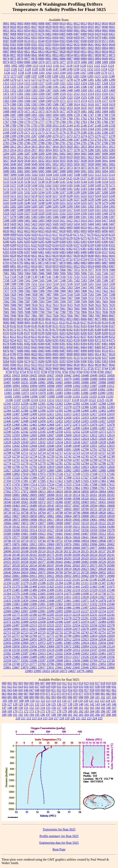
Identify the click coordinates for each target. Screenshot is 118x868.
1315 (27, 83)
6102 (27, 235)
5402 (34, 220)
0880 (41, 59)
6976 (34, 270)
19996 (93, 544)
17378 (16, 481)
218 (62, 718)
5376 (112, 213)
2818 (55, 147)
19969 (50, 544)
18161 (93, 495)
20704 (68, 572)
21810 (59, 597)
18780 (59, 513)
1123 (104, 66)
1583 (34, 104)
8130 (98, 323)
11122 (92, 400)
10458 (7, 379)
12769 (93, 460)
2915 (20, 150)
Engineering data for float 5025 (59, 843)
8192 (112, 330)
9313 (34, 365)
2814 (27, 147)
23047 (111, 643)
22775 (50, 636)
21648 (25, 594)
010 (59, 683)
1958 (48, 125)
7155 (98, 277)
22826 (102, 636)
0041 (112, 27)
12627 (111, 439)
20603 (42, 569)
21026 (25, 579)
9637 (105, 365)
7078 (98, 270)
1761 (77, 118)
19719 (25, 541)
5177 (41, 189)
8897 (63, 354)
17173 (102, 474)
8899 (77, 354)
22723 (25, 632)
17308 (68, 477)
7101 (91, 273)
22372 (7, 622)
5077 (98, 168)
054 (70, 690)
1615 (84, 104)
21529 (93, 590)
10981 (42, 382)
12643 (25, 446)
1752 (13, 118)
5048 (27, 164)
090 (37, 697)
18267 (33, 499)
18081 (16, 495)
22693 (93, 629)
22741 (76, 632)
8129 (91, 323)
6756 (98, 259)
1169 (97, 73)
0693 (98, 48)
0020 (13, 27)
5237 (77, 199)
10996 (51, 386)
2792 (70, 143)
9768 (101, 372)
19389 (7, 534)
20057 (59, 548)
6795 (20, 263)
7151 (69, 277)
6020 (6, 231)
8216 (41, 337)
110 (32, 701)
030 (54, 687)
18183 (111, 495)
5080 (6, 171)
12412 (59, 414)
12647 (59, 446)
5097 (6, 175)
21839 (25, 601)
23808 (68, 664)
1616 (91, 104)
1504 (41, 94)
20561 (68, 565)
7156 (105, 277)
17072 (42, 474)
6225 (34, 238)
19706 (7, 541)
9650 (20, 368)
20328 (76, 558)
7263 (70, 287)
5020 (77, 157)
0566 (70, 41)
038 (97, 687)
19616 (68, 537)
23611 (68, 660)
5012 (20, 157)
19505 (93, 534)
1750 (112, 115)
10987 (93, 382)
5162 (48, 185)
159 (70, 708)
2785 (20, 143)
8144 (27, 326)
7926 (55, 316)
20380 (50, 562)
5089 (70, 171)
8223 (63, 337)
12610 (76, 435)
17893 (85, 488)
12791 (25, 467)
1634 (77, 108)
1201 (62, 76)
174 (37, 711)
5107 (70, 175)
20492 (85, 562)
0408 (84, 34)
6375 (77, 249)
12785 (93, 463)
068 (32, 694)
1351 (6, 90)
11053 (59, 389)
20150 (25, 555)
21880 (7, 604)
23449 (76, 653)
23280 (59, 650)
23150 (16, 650)
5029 (20, 161)
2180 (84, 132)
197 (48, 715)
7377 (6, 291)
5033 (48, 161)
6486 (84, 252)
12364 (68, 403)
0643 (105, 44)
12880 (50, 470)
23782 (42, 664)
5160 (34, 185)
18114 (76, 495)
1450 (84, 90)
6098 (6, 235)
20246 (7, 558)
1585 (48, 104)
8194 (13, 333)
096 (70, 697)
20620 (76, 569)
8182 (70, 330)
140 (81, 704)
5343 (91, 213)
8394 (84, 344)
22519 (42, 625)
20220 (85, 555)
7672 (105, 308)
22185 (25, 615)
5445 (98, 224)
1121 (90, 66)
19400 (16, 534)
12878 (33, 470)
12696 (76, 449)
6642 (105, 256)
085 (10, 697)
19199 (68, 527)
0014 (91, 23)
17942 (7, 491)
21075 (42, 579)
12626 (102, 439)
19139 (7, 527)
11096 (34, 396)
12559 (93, 432)
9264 (6, 361)
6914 (20, 266)
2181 (91, 132)
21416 (42, 587)
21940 (111, 604)
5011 (13, 157)
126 (4, 704)
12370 (7, 407)
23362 (7, 653)
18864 (68, 516)
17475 (7, 484)
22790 (68, 636)
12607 (50, 435)
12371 (16, 407)
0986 (27, 62)
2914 (13, 150)
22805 (85, 636)
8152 (63, 326)
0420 (105, 34)
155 (48, 708)
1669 (13, 111)
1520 (20, 97)
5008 (105, 154)
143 (97, 704)
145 (108, 704)
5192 (27, 192)
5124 (62, 178)
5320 (91, 210)
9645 (6, 368)
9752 (16, 372)
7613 (55, 305)
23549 (102, 657)
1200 (55, 76)
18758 (25, 513)
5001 (55, 154)
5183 (84, 189)
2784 (13, 143)
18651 (33, 509)
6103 (34, 235)
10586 (33, 382)
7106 (105, 273)
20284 (59, 558)
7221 (91, 284)
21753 (7, 597)
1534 (77, 97)
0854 (70, 55)
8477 (13, 351)
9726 (91, 368)
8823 (41, 354)
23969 (111, 667)
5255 (84, 203)
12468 (50, 425)
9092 (34, 358)
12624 (85, 439)
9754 (23, 372)
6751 (63, 259)
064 (10, 694)
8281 (41, 340)
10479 (68, 379)
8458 (70, 347)
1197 (34, 76)
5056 (77, 164)
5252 (70, 203)
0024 (20, 27)
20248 (16, 558)
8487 (63, 351)
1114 (42, 66)
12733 (25, 456)
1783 (84, 122)
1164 (62, 73)
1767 (6, 122)
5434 (77, 224)
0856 (84, 55)
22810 (93, 636)
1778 (48, 122)
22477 (93, 622)
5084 (34, 171)
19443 (68, 534)
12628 (7, 442)
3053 (41, 150)
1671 (27, 111)
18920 (102, 516)
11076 (42, 393)
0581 (112, 41)
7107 (112, 273)
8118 (48, 323)
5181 (70, 189)
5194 (41, 192)
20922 (50, 576)
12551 (68, 432)
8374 (105, 340)
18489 (33, 506)
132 (37, 704)
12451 (50, 421)
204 (86, 715)
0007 (48, 23)
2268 (41, 136)
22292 (93, 618)
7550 (6, 298)
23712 (102, 660)
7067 (70, 270)
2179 (77, 132)
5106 (63, 175)
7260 (48, 287)
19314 (33, 530)
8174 (27, 330)
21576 (16, 594)
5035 (63, 161)
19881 (25, 544)
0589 (27, 44)
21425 (50, 587)
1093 (21, 66)
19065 (111, 520)
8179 (55, 330)
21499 (50, 590)
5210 (6, 196)
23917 (42, 667)
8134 (105, 323)
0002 (13, 23)
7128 (20, 277)
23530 (93, 657)
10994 (33, 386)
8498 (84, 351)
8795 (20, 354)
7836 (105, 312)
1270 (13, 80)
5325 (13, 213)
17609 (102, 484)
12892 (16, 474)
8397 (98, 344)
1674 (48, 111)
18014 (50, 491)
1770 (27, 122)
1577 (105, 101)
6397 (27, 252)
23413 (42, 653)
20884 (25, 576)
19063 (102, 520)
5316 (63, 210)
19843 (93, 541)
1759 (63, 118)
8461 (77, 347)
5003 (70, 154)
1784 (91, 122)
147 (4, 708)
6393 (6, 252)
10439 (59, 375)
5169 (98, 185)
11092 (8, 396)
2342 (41, 140)
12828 (16, 470)
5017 (55, 157)
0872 (105, 55)
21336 (93, 583)
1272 (27, 80)
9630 (77, 365)
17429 (76, 481)
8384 (41, 344)
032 (64, 687)
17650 (7, 488)
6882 (77, 263)
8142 (13, 326)
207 (103, 715)
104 (114, 697)
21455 (85, 587)
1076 (55, 62)
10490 (93, 379)
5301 (84, 206)
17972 (25, 491)
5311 (41, 210)
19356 (85, 530)
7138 (27, 277)
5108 (77, 175)
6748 (41, 259)
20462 (68, 562)
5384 (41, 217)
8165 (98, 326)
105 (5, 701)
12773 (111, 460)
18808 (85, 513)
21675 (68, 594)
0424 (20, 37)
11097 (42, 396)
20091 (111, 548)
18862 (59, 516)
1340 (48, 87)
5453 (41, 228)
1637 (91, 108)
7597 (70, 301)
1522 (34, 97)
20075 (85, 548)
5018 (63, 157)
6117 (55, 235)
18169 (102, 495)
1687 (13, 115)
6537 (105, 252)
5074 (77, 168)
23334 (85, 650)
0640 (84, 44)
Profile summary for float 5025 (59, 836)
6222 (13, 238)
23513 (68, 657)
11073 (25, 393)
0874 (6, 59)
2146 (84, 125)
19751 (59, 541)
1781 (70, 122)
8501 (98, 351)
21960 (16, 608)
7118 (13, 277)
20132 (67, 551)
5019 (70, 157)
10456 (111, 375)
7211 (34, 284)
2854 (91, 147)
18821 (111, 513)
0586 (20, 44)
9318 (48, 365)
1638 (98, 108)
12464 (42, 425)
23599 (50, 660)
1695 (63, 115)
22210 (59, 615)
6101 (20, 235)
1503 (34, 94)
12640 (111, 442)
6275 (84, 238)
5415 (91, 220)
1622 (13, 108)
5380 (20, 217)
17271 (50, 477)
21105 (51, 579)
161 (81, 708)
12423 (25, 418)
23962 (102, 667)
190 (10, 715)
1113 (35, 66)
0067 (6, 34)
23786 (50, 664)
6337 (77, 245)
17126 (59, 474)
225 (100, 718)
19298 (16, 530)
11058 (93, 389)
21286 (42, 583)
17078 (50, 474)
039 (103, 687)
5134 (13, 182)
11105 (110, 396)
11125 (101, 400)
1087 (91, 62)
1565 (20, 101)
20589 (7, 569)
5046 (13, 164)
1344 (70, 87)
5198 (70, 192)
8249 (105, 337)
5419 (6, 224)
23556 (111, 657)
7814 (91, 312)
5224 (98, 196)
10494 (102, 379)
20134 (76, 551)
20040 (25, 548)
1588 (70, 104)
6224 (27, 238)
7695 (20, 312)
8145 (34, 326)
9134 (84, 358)
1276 (55, 80)
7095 (77, 273)
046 (26, 690)
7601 (98, 301)
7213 (48, 284)
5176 (34, 189)
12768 (85, 460)
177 (54, 711)
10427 (108, 372)
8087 (13, 323)
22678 (85, 629)
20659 (25, 572)
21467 (102, 587)
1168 (90, 73)
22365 (111, 618)
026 (32, 687)
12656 (25, 449)
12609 (68, 435)
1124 (111, 66)
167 (114, 708)
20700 (59, 572)
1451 (91, 90)
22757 (16, 636)
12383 (111, 407)
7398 (55, 291)
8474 (112, 347)
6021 (13, 231)
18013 (42, 491)
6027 (55, 231)
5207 (98, 192)
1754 (27, 118)
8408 (6, 347)
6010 (84, 228)
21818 (85, 597)
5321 (98, 210)
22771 (42, 636)
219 (67, 718)
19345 (68, 530)
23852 (102, 664)
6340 (98, 245)
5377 (6, 217)
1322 (70, 83)
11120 (84, 400)
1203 (76, 76)
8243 (91, 337)
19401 (25, 534)
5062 (112, 164)
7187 (112, 280)
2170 (20, 132)
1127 (21, 69)
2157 (48, 129)
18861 (50, 516)
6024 (34, 231)
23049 (7, 646)
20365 (33, 562)
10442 (68, 375)
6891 (13, 266)
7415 (98, 291)
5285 (34, 206)
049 (43, 690)
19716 (16, 541)
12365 (76, 403)
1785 (98, 122)
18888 (85, 516)
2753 (91, 140)
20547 (50, 565)
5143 (77, 182)
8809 (27, 354)
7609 (27, 305)
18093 (33, 495)
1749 (105, 115)
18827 (16, 516)
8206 (84, 333)
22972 (42, 643)
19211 (76, 527)
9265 (13, 361)
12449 (33, 421)
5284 (27, 206)
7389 (41, 291)
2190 (20, 136)
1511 (69, 94)
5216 (48, 196)
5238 (84, 199)
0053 (20, 30)
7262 (63, 287)
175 (43, 711)
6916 (34, 266)
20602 (33, 569)
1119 (76, 66)
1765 (105, 118)
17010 (25, 474)
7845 (6, 316)
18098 (51, 495)
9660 (55, 368)
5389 (70, 217)
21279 (25, 583)
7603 (105, 301)
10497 (7, 382)
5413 (77, 220)
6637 (70, 256)
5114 (112, 175)
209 (114, 715)
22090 (50, 611)
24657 (72, 671)
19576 (7, 537)
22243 (7, 618)
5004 (77, 154)
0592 (41, 44)
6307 (112, 242)
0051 (6, 30)
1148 (62, 69)
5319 (84, 210)
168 (4, 711)
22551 (68, 625)
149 (15, 708)
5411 (62, 220)
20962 (85, 576)
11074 (33, 393)
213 (34, 718)
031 (59, 687)
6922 (77, 266)
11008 (102, 386)
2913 (6, 150)
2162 (77, 129)
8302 (63, 340)
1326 (91, 83)
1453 (105, 90)
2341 (34, 140)
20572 (85, 565)
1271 (20, 80)
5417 (105, 220)
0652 (48, 48)
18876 (76, 516)
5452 (34, 228)
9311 (20, 365)
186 (103, 711)
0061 (77, 30)
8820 (34, 354)
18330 (111, 499)
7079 (105, 270)
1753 (20, 118)
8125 (69, 323)
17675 (16, 488)
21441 (76, 587)
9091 (27, 358)
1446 (63, 90)
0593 (48, 44)
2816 (41, 147)
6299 (55, 242)
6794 (13, 263)
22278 (68, 618)
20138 (111, 551)
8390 (55, 344)
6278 (105, 238)
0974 (6, 62)
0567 (77, 41)
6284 (34, 242)
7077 (91, 270)
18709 (85, 509)
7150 (62, 277)
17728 (42, 488)
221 (78, 718)
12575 (111, 432)
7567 (70, 298)
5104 (49, 175)
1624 (27, 108)
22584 (7, 629)
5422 (27, 224)
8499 (91, 351)
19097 (68, 523)
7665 (77, 308)
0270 (34, 34)
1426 (55, 90)
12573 (102, 432)
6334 (55, 245)
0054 (27, 30)
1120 (83, 66)
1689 (27, 115)
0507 (6, 41)
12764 (68, 460)
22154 (102, 611)
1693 (48, 115)
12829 (25, 470)
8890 (48, 354)
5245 (20, 203)
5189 (6, 192)
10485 (76, 379)
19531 (111, 534)
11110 (34, 400)
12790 (16, 467)
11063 (110, 389)
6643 (112, 256)
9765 (86, 372)
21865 (76, 601)
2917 (34, 150)
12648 (68, 446)
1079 (77, 62)
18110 (68, 495)
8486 (55, 351)
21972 (33, 608)
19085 (51, 523)
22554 (76, 625)
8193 (6, 333)
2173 (41, 132)
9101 (70, 358)
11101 (76, 396)
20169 (42, 555)
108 (21, 701)
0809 (13, 52)
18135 (85, 495)
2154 (27, 129)
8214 (27, 337)
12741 (59, 456)
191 (15, 715)
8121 (55, 323)
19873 (111, 541)
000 (4, 683)
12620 (50, 439)
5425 (48, 224)
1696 (70, 115)
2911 (105, 147)
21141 (76, 579)
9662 (63, 368)
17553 (68, 484)
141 (86, 704)
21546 (111, 590)
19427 (50, 534)
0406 (70, 34)
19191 (59, 527)
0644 (112, 44)
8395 (91, 344)
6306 (105, 242)
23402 (33, 653)
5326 (20, 213)
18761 (33, 513)
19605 (50, 537)
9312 (27, 365)
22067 (25, 611)
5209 (112, 192)
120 (86, 701)
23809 (76, 664)
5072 (63, 168)
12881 (59, 470)
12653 (111, 446)
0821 (27, 52)
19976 (68, 544)
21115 (59, 579)
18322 (102, 499)
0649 (27, 48)
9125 (77, 358)
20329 (85, 558)
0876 (20, 59)
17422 (59, 481)
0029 (48, 27)
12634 (59, 442)
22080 (33, 611)
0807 (6, 52)
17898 (93, 488)
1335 (13, 87)
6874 (48, 263)
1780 (63, 122)
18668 (50, 509)
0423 (13, 37)
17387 (33, 481)
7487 (48, 294)
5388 (63, 217)
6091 (70, 231)
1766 (112, 118)
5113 (105, 175)
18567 (76, 506)
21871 (85, 601)
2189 (13, 136)
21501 (59, 590)
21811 (68, 597)
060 (103, 690)
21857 (59, 601)
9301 (91, 361)
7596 (63, 301)
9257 (105, 358)
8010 (13, 319)
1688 (20, 115)
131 (32, 704)
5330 (48, 213)
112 (43, 701)
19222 (93, 527)
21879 (111, 601)
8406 (112, 344)
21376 (7, 587)
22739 (68, 632)
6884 (91, 263)
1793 (34, 125)
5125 (69, 178)
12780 (50, 463)
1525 (55, 97)
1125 (7, 69)
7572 (91, 298)
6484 (70, 252)
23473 (111, 653)
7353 (112, 287)
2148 (98, 125)
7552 (13, 298)
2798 (105, 143)
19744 (42, 541)
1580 (13, 104)
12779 (42, 463)
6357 (34, 249)
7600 (91, 301)
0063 (91, 30)
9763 (72, 372)
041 (114, 687)
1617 (98, 104)
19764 (68, 541)
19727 (33, 541)
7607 (20, 305)
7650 (34, 308)
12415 (76, 414)
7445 (20, 294)
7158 (6, 280)
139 (75, 704)
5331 (55, 213)
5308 (20, 210)
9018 (112, 354)
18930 (111, 516)
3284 (6, 154)
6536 (98, 252)
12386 (25, 411)
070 (43, 694)
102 (103, 697)
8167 (112, 326)
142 (92, 704)
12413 (68, 414)
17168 (93, 474)
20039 (16, 548)
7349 (98, 287)
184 (92, 711)
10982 (50, 382)
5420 (13, 224)
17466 (111, 481)
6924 (91, 266)
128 (15, 704)
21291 (50, 583)
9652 (27, 368)
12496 (93, 428)
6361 (63, 249)
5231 (34, 199)
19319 (42, 530)
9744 (105, 368)
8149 (48, 326)
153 (37, 708)
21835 (7, 601)
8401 (105, 344)
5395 (98, 217)
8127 (84, 323)
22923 (85, 639)
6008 (77, 228)
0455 (48, 37)
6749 (48, 259)
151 (26, 708)
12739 (50, 456)
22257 (33, 618)
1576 (98, 101)
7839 (112, 312)
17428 (68, 481)
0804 (105, 48)
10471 (59, 379)
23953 (93, 667)
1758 (55, 118)
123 (102, 701)
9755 (30, 372)
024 (21, 687)
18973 (16, 520)
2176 (63, 132)
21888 (25, 604)
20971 (102, 576)
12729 (7, 456)
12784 (85, 463)
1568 (41, 101)
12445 (111, 418)
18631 (16, 509)
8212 (13, 337)
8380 (13, 344)
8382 (27, 344)
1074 (41, 62)
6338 (84, 245)
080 (97, 694)
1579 (6, 104)
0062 (84, 30)
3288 (34, 154)
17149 (76, 474)
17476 (16, 484)
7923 (48, 316)
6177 (84, 235)
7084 (27, 273)
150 (21, 708)
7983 (91, 316)
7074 (84, 270)
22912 (68, 639)
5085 (41, 171)
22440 (50, 622)
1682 (91, 111)
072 (54, 694)
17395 (42, 481)
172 (26, 711)
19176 (42, 527)
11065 (8, 393)
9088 (20, 358)
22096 (68, 611)
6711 (13, 259)
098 (81, 697)
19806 (76, 541)
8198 (34, 333)
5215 (41, 196)
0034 (84, 27)
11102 (85, 396)
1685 (112, 111)
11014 (8, 389)
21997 (85, 608)
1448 (70, 90)
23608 (59, 660)
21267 (16, 583)
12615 (7, 439)
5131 (105, 178)
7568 (77, 298)
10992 (25, 386)
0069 (20, 34)
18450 (111, 502)
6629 (20, 256)
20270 (33, 558)
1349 (105, 87)
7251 (6, 287)
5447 (112, 224)
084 (4, 697)
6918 (48, 266)
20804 (93, 572)
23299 (68, 650)
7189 (13, 284)
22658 (68, 629)
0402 (48, 34)
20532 (25, 565)
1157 (14, 73)
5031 (34, 161)
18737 (111, 509)
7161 (27, 280)
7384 (34, 291)
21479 (7, 590)
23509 (59, 657)
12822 (76, 467)
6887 (105, 263)
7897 (41, 316)
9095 (48, 358)
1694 (55, 115)
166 (108, 708)
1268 (6, 80)
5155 (112, 182)
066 (21, 694)
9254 (91, 358)
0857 (91, 55)
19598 (33, 537)
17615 (111, 484)
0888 (77, 59)
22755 (7, 636)
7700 (41, 312)
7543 (91, 294)
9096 (55, 358)
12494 (85, 428)
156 (54, 708)
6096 (105, 231)
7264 (77, 287)
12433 (85, 418)
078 (86, 694)
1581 (20, 104)
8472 (105, 347)
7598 (77, 301)
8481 (27, 351)
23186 (33, 650)
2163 (84, 129)
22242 (111, 615)
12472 (68, 425)
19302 (25, 530)
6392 (112, 249)
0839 (20, 55)
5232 (41, 199)
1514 (91, 94)
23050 (16, 646)
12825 (102, 467)
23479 (7, 657)
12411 (50, 414)
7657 (48, 308)
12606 (42, 435)
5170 (105, 185)
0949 (105, 59)
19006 (33, 520)
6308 (6, 245)
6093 (84, 231)
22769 (33, 636)
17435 (85, 481)
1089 (105, 62)
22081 (42, 611)
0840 (27, 55)
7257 (34, 287)
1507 (48, 94)
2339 (20, 140)
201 (70, 715)
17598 (93, 484)
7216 (70, 284)
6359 (48, 249)
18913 (93, 516)
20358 (25, 562)
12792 (33, 467)
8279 (34, 340)
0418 (91, 34)
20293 (68, 558)
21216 (110, 579)
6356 (27, 249)
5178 (48, 189)
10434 (25, 375)
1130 (42, 69)
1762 (84, 118)
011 (64, 683)
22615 (25, 629)
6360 (55, 249)
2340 (27, 140)
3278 (77, 150)
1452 (98, 90)
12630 (25, 442)
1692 (41, 115)
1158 (21, 73)
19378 (111, 530)
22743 (85, 632)
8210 (112, 333)
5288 (48, 206)
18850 (33, 516)
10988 (102, 382)
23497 (50, 657)
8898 (70, 354)
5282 (13, 206)
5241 (105, 199)
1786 (105, 122)
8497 (77, 351)
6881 (70, 263)
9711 (84, 368)
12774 (7, 463)
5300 (77, 206)
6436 (55, 252)
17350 (7, 481)
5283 (20, 206)
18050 (85, 491)
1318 (48, 83)
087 (21, 697)
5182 (77, 189)
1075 (48, 62)
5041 (105, 161)
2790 (55, 143)
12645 (42, 446)
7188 (6, 284)
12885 (93, 470)
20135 (85, 551)
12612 (93, 435)
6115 (49, 235)
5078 (105, 168)
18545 (50, 506)
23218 (50, 650)
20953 (76, 576)
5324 (6, 213)
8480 (20, 351)
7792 (77, 312)
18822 (7, 516)
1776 (34, 122)
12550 (59, 432)
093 (54, 697)
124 (108, 701)
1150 (76, 69)
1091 (7, 66)
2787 (34, 143)
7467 (41, 294)
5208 (105, 192)
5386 (55, 217)
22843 (16, 639)
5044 (112, 161)
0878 (34, 59)
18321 (93, 499)
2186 (105, 132)
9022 (6, 358)
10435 (33, 375)
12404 (111, 411)
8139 (6, 326)
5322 (105, 210)
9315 (41, 365)
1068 (34, 62)
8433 (20, 347)
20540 (42, 565)
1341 (55, 87)
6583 (6, 256)
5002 (63, 154)
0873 (112, 55)
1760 (70, 118)
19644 (93, 537)
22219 (85, 615)
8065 (77, 319)
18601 (102, 506)
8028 (34, 319)
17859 (68, 488)
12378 (68, 407)
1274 (41, 80)
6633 (48, 256)
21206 (102, 579)
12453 (68, 421)
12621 (59, 439)
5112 (98, 175)
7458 (34, 294)
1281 (91, 80)
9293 (63, 361)
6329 (48, 245)
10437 (50, 375)
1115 (49, 66)
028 (43, 687)
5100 (20, 175)
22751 (102, 632)
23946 (85, 667)
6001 (55, 228)
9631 (84, 365)
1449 (77, 90)
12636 (76, 442)
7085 (34, 273)
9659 (48, 368)
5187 (105, 189)
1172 (6, 76)
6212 (98, 235)
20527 (7, 565)
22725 (42, 632)
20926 (59, 576)
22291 (85, 618)
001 (10, 683)
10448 (85, 375)
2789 (48, 143)
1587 (63, 104)
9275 (34, 361)
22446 (59, 622)
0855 (77, 55)
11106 (9, 400)
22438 (42, 622)
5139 (48, 182)
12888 (111, 470)
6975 (27, 270)
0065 (105, 30)
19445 (76, 534)
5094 (105, 171)
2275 (91, 136)
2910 (98, 147)
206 (97, 715)
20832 (102, 572)
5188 (112, 189)
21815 (76, 597)
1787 (112, 122)
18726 (102, 509)
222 (84, 718)
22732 (59, 632)
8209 (105, 333)
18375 (50, 502)
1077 (63, 62)
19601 (42, 537)
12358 (25, 403)
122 (97, 701)
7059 (55, 270)
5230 (27, 199)
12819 (50, 467)
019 (108, 683)
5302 (91, 206)
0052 (13, 30)
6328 (41, 245)
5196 (55, 192)
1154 (104, 69)
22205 (50, 615)
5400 (20, 220)
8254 (13, 340)
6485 (77, 252)
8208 (98, 333)
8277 (27, 340)
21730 (102, 594)
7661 (63, 308)
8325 (70, 340)
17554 (76, 484)
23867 (16, 667)
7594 (48, 301)
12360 (33, 403)
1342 (63, 87)
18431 (102, 502)
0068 (13, 34)
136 (59, 704)
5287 (41, 206)
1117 (63, 66)
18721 (93, 509)
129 (21, 704)
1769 (20, 122)
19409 (33, 534)
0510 (27, 41)
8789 (13, 354)
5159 (27, 185)
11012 (110, 386)
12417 (93, 414)
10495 (111, 379)
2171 (27, 132)
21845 (42, 601)
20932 (68, 576)
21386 (25, 587)
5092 (91, 171)
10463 (33, 379)
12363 (59, 403)
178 (59, 711)
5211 (13, 196)
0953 (112, 59)
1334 (6, 87)
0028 (41, 27)
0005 (34, 23)
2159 (63, 129)
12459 (7, 425)
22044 (102, 608)
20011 (7, 548)
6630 (27, 256)
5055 (70, 164)
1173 (13, 76)
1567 (34, 101)
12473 (76, 425)
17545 (59, 484)
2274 (84, 136)
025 (26, 687)
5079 (112, 168)
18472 (25, 506)
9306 (13, 365)
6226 (41, 238)
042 (4, 690)
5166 (77, 185)
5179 (55, 189)
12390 (42, 411)
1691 (34, 115)
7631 (105, 305)
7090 (63, 273)
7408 (84, 291)
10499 (16, 382)
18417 (93, 502)
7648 (27, 308)
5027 (6, 161)
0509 (20, 41)
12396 (68, 411)
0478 (91, 37)
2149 (105, 125)
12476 (93, 425)
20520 (102, 562)
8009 (6, 319)
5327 (27, 213)
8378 (6, 344)
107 (16, 701)
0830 (77, 52)
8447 (48, 347)
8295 (55, 340)
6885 (98, 263)
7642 (13, 308)
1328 (105, 83)
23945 (76, 667)
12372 (25, 407)
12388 (33, 411)
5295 (55, 206)
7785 (70, 312)
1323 (77, 83)
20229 (102, 555)
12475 (85, 425)
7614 (63, 305)
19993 (85, 544)
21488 (25, 590)
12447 (16, 421)
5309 (27, 210)
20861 (16, 576)
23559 (7, 660)
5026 (112, 157)
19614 (59, 537)
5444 (91, 224)
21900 (50, 604)
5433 (70, 224)
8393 (77, 344)
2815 (34, 147)
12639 (102, 442)
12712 (33, 453)
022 (10, 687)
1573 (77, 101)
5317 (70, 210)
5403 (41, 220)
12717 (59, 453)
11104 (101, 396)
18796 (76, 513)
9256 (98, 358)
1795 (41, 125)
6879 (63, 263)
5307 (13, 210)
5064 (13, 168)
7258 (41, 287)
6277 (98, 238)
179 (64, 711)
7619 (84, 305)
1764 (98, 118)
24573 (63, 671)
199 (59, 715)
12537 (111, 428)
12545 (42, 432)
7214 (55, 284)
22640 (42, 629)
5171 (112, 185)
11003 (85, 386)
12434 (93, 418)
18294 (50, 499)
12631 (33, 442)
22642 (50, 629)
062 (114, 690)
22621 (33, 629)
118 (75, 701)
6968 (6, 270)
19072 (25, 523)
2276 (98, 136)
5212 (20, 196)
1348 (98, 87)
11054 (68, 389)
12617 (25, 439)
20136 (93, 551)
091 (43, 697)
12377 (59, 407)
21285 (33, 583)
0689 (70, 48)
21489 (33, 590)
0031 (63, 27)
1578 (112, 101)
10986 (85, 382)
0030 (55, 27)
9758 (44, 372)
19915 (33, 544)
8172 (13, 330)
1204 (83, 76)
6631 (34, 256)
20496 (93, 562)
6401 (41, 252)
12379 (76, 407)
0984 (20, 62)
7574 (98, 298)
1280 (84, 80)
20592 (16, 569)
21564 (7, 594)
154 (43, 708)
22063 (16, 611)
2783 (6, 143)
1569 (48, 101)
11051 (50, 389)
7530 (77, 294)
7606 (13, 305)
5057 (84, 164)
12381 (93, 407)
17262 (25, 477)
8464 (84, 347)
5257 (91, 203)
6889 (6, 266)
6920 (63, 266)
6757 (105, 259)
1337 (27, 87)
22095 (59, 611)
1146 (49, 69)
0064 (98, 30)
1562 (112, 97)
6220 (6, 238)
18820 (102, 513)
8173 (20, 330)
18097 (42, 495)
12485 (59, 428)
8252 (112, 337)
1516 (105, 94)
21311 (85, 583)
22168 (7, 615)
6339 (91, 245)
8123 (62, 323)
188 (114, 711)
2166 (105, 129)
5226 (112, 196)
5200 (84, 192)
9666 (70, 368)
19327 (50, 530)
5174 (20, 189)
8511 (112, 351)
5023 (91, 157)
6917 (41, 266)
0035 (91, 27)
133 (43, 704)
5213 (27, 196)
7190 (20, 284)
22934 (93, 639)
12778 (33, 463)
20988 (111, 576)
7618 (77, 305)
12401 (93, 411)
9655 (34, 368)
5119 (27, 178)
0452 (27, 37)
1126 (14, 69)
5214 (34, 196)
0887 (70, 59)
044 (15, 690)
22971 (33, 643)
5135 (20, 182)
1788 (6, 125)
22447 (68, 622)
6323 (34, 245)
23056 (33, 646)
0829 (70, 52)
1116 (56, 66)
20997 (16, 579)
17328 (93, 477)
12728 (111, 453)
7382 (27, 291)
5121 (41, 178)
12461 (25, 425)
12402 (102, 411)
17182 (111, 474)
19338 (59, 530)
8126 (76, 323)
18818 (93, 513)
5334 (77, 213)
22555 (85, 625)
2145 (77, 125)
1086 (84, 62)
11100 (68, 396)
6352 (112, 245)
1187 (20, 76)
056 (81, 690)
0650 (34, 48)
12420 (7, 418)
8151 (55, 326)
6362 (70, 249)
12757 (50, 460)
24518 (55, 671)
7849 (13, 316)
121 (91, 701)
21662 (33, 594)
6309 (13, 245)
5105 (56, 175)
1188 (27, 76)
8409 (13, 347)
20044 (42, 548)
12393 (50, 411)
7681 (6, 312)
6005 (70, 228)
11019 (33, 389)
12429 (59, 418)
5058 (91, 164)
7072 (77, 270)
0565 (63, 41)
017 (97, 683)
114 (53, 701)
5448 (6, 228)
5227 (6, 199)
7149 (55, 277)
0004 (27, 23)
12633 (50, 442)
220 (73, 718)
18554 (59, 506)
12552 (76, 432)
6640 (91, 256)
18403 (85, 502)
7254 (27, 287)
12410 (42, 414)
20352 (7, 562)
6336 (70, 245)
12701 (93, 449)
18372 (42, 502)
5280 (112, 203)
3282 (105, 150)
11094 (25, 396)
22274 (59, 618)
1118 (69, 66)
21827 (102, 597)
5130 (98, 178)
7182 (77, 280)
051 (54, 690)
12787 (111, 463)
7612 (48, 305)
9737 (98, 368)
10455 (102, 375)
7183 (84, 280)
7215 (63, 284)
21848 (50, 601)
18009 (33, 491)
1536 (91, 97)
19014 (42, 520)
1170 (104, 73)
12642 (16, 446)
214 (40, 718)
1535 (84, 97)
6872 (34, 263)
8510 (105, 351)
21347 (102, 583)
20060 (76, 548)
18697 (76, 509)
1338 (34, 87)
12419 (111, 414)
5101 (27, 175)
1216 (104, 76)
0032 (70, 27)
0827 (55, 52)
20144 (7, 555)
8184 (84, 330)
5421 (20, 224)
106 (10, 701)
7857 (27, 316)
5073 (70, 168)
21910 (76, 604)
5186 (98, 189)
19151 (25, 527)
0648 (20, 48)
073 (59, 694)
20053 (50, 548)
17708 (25, 488)
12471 (59, 425)
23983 (29, 671)
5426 (55, 224)
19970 (59, 544)
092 (48, 697)
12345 (7, 403)
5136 (27, 182)
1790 (20, 125)
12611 (85, 435)
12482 (33, 428)
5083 (27, 171)
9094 (41, 358)
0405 (63, 34)
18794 (68, 513)
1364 (27, 90)
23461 (102, 653)
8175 (34, 330)
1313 (13, 83)
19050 (85, 520)
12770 (102, 460)
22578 (111, 625)
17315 (76, 477)
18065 (111, 491)
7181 (70, 280)
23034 (102, 643)
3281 (98, 150)
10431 (7, 375)
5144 (84, 182)
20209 (76, 555)
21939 (102, 604)
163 (92, 708)
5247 (34, 203)
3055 (55, 150)
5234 (55, 199)
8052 (63, 319)
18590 (85, 506)
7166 (48, 280)
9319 (55, 365)
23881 (33, 667)
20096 (7, 551)
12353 (16, 403)
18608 (111, 506)
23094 (85, 646)
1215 (97, 76)
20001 (102, 544)
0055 (34, 30)
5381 (27, 217)
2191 (27, 136)
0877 (27, 59)
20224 (93, 555)
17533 (42, 484)
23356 (111, 650)
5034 (55, 161)
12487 (68, 428)
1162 (49, 73)
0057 (48, 30)
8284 (48, 340)
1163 (56, 73)
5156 (6, 185)
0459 (77, 37)
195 (37, 715)
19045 (76, 520)
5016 (48, 157)
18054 (93, 491)
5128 (91, 178)
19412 (42, 534)
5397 (112, 217)
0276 (41, 34)
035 (81, 687)
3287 (27, 154)
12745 (85, 456)
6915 (27, 266)
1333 (112, 83)
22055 (111, 608)
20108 (25, 551)
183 (86, 711)
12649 (76, 446)
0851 (48, 55)
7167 (55, 280)
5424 (41, 224)
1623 (20, 108)
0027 (34, 27)
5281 (6, 206)
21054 (34, 579)
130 (26, 704)
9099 (63, 358)
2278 (112, 136)
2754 (98, 140)
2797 (98, 143)
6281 (13, 242)
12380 (85, 407)
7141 (48, 277)
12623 (76, 439)
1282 (98, 80)
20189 (68, 555)
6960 (98, 266)
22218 (76, 615)
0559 (48, 41)
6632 (41, 256)
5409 (48, 220)
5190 (13, 192)
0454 (41, 37)
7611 (41, 305)
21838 (16, 601)
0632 (70, 44)
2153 (20, 129)
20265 (25, 558)
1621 (6, 108)
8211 (6, 337)
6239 (70, 238)
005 (32, 683)
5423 (34, 224)
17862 (76, 488)
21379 (16, 587)
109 (27, 701)
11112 (51, 400)
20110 (42, 551)
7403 (70, 291)
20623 (85, 569)
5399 (13, 220)
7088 (48, 273)
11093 (17, 396)
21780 (25, 597)
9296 (77, 361)
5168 (91, 185)
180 (70, 711)
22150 (93, 611)
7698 (27, 312)
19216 (85, 527)
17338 (102, 477)
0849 (41, 55)
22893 (59, 639)
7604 (112, 301)
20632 (111, 569)
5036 (70, 161)
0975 (13, 62)
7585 (13, 301)
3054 (48, 150)
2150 (112, 125)
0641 (91, 44)
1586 (55, 104)
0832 (91, 52)
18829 (25, 516)
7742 (55, 312)
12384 (7, 411)
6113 (41, 235)
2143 (63, 125)
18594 (93, 506)
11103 (93, 396)
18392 (76, 502)
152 (32, 708)
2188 (6, 136)
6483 (63, 252)
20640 (7, 572)
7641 (6, 308)
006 (37, 683)
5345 (98, 213)
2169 (13, 132)
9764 (79, 372)
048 (37, 690)
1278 (70, 80)
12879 (42, 470)
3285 (13, 154)
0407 (77, 34)
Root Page (59, 849)
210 (18, 718)
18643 (25, 509)
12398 (76, 411)
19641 (85, 537)
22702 (102, 629)
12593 (16, 435)
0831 (84, 52)
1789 (13, 125)
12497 (102, 428)
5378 (13, 217)
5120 (34, 178)
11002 (76, 386)
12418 (102, 414)
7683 (13, 312)
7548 (112, 294)
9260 (112, 358)
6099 (13, 235)
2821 (77, 147)
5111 (91, 175)
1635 (84, 108)
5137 (34, 182)
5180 (63, 189)
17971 (16, 491)
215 (45, 718)
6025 (41, 231)
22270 (50, 618)
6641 (98, 256)
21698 (85, 594)
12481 (25, 428)
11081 (50, 393)
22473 (76, 622)
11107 (18, 400)
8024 (27, 319)
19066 (7, 523)
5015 (41, 157)
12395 (59, 411)
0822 (34, 52)
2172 (34, 132)
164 (97, 708)
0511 (34, 41)
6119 (62, 235)
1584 (41, 104)
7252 (13, 287)
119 (80, 701)
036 (86, 687)
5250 (55, 203)
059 (97, 690)
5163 (55, 185)
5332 (63, 213)
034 (75, 687)
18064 (102, 491)
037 (92, 687)
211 (23, 718)
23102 (93, 646)
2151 (6, 129)
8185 (91, 330)
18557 (68, 506)
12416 (85, 414)
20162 (33, 555)
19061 (93, 520)
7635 (112, 305)
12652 (102, 446)
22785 (59, 636)
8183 (77, 330)
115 (59, 701)
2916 (27, 150)
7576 (105, 298)
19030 (68, 520)
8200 (48, 333)
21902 (59, 604)
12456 (93, 421)
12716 (50, 453)
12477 (102, 425)
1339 (41, 87)
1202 (69, 76)
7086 (41, 273)
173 (32, 711)
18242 (25, 499)
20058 (68, 548)
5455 (48, 228)
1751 (6, 118)
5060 (98, 164)
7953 (63, 316)
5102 (34, 175)
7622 (98, 305)
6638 (77, 256)
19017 (50, 520)
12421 (16, 418)
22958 (16, 643)
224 (95, 718)
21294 (59, 583)
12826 (111, 467)
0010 (63, 23)
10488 (85, 379)
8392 (70, 344)
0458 (70, 37)
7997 (98, 316)
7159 (13, 280)
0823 (41, 52)
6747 (34, 259)
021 (4, 687)
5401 (27, 220)
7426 (6, 294)
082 (108, 694)
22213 (68, 615)
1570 (55, 101)
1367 (48, 90)
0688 (63, 48)
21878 (102, 601)
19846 (102, 541)
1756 (41, 118)
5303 (98, 206)
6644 (6, 259)
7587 (27, 301)
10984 (68, 382)
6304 (91, 242)
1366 (41, 90)
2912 (112, 147)
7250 (112, 284)
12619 (42, 439)
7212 (41, 284)
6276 (91, 238)
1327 (98, 83)
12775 (16, 463)
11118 (75, 400)
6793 (6, 263)
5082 (20, 171)
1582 (27, 104)
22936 (102, 639)
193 (26, 715)
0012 (77, 23)
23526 (85, 657)
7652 (41, 308)
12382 (102, 407)
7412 (91, 291)
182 (81, 711)
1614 (77, 104)
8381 (20, 344)
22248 (16, 618)
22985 (68, 643)
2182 (98, 132)
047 (32, 690)
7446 (27, 294)
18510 (42, 506)
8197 (27, 333)
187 (108, 711)
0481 (105, 37)
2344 (55, 140)
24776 (81, 671)
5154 (105, 182)
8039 (41, 319)
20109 (33, 551)
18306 (68, 499)
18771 (50, 513)
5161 (41, 185)
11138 (109, 400)
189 (4, 715)
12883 (76, 470)
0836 (6, 55)
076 (75, 694)
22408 (25, 622)
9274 (27, 361)
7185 (98, 280)
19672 (102, 537)
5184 (91, 189)
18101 (59, 495)
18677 (59, 509)
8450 (55, 347)
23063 (42, 646)
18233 (16, 499)
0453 (34, 37)
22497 (16, 625)
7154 (91, 277)
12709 (16, 453)
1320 (55, 83)
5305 (112, 206)
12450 (42, 421)
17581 (85, 484)
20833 (111, 572)
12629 (16, 442)
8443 (34, 347)
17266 (33, 477)
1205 (90, 76)
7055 (48, 270)
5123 (55, 178)
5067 (34, 168)
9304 (112, 361)
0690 (77, 48)
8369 (91, 340)
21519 (76, 590)
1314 (20, 83)
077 (81, 694)
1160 (35, 73)
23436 (68, 653)
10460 (16, 379)
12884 (85, 470)
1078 (70, 62)
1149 (69, 69)
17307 (59, 477)
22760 (25, 636)
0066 (112, 30)
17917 (102, 488)
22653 (59, 629)
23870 (25, 667)
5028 (13, 161)
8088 (20, 323)
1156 (7, 73)
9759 (51, 372)
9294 (70, 361)
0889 (84, 59)
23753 (25, 664)
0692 (91, 48)
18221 (7, 499)
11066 (16, 393)
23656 (76, 660)
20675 (42, 572)
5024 (98, 157)
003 (21, 683)
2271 (63, 136)
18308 (76, 499)
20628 (102, 569)
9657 (41, 368)
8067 (91, 319)
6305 (98, 242)
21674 (59, 594)
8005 (105, 316)
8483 (41, 351)
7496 (55, 294)
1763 (91, 118)
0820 (20, 52)
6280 (6, 242)
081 (103, 694)
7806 (84, 312)
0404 (55, 34)
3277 (70, 150)
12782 (68, 463)
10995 (42, 386)
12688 (59, 449)
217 (56, 718)
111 (38, 701)
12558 (85, 432)
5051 (48, 164)
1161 (42, 73)
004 (26, 683)
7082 (13, 273)
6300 (63, 242)
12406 (7, 414)
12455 (85, 421)
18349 (16, 502)
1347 (91, 87)
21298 (68, 583)
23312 (76, 650)
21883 (16, 604)
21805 (50, 597)
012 (70, 683)
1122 (97, 66)
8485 (48, 351)
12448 (25, 421)
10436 (42, 375)
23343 (102, 650)
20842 (7, 576)
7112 (6, 277)
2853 (84, 147)
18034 (76, 491)
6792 (112, 259)
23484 (25, 657)
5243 (6, 203)
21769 (16, 597)
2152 (13, 129)
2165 (98, 129)
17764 (50, 488)
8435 (27, 347)
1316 (34, 83)
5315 (55, 210)
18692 (68, 509)
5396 (105, 217)
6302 (77, 242)
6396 (20, 252)
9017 (105, 354)
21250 (7, 583)
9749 (112, 368)
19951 (42, 544)
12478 (111, 425)
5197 (63, 192)
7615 (70, 305)
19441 (59, 534)
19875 (7, 544)
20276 (50, 558)
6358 (41, 249)
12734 (33, 456)
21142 (85, 579)
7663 (70, 308)
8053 (70, 319)
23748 (16, 664)
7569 (84, 298)
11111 (42, 400)
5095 (112, 171)
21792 (33, 597)
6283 (27, 242)
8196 (20, 333)
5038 (84, 161)
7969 (84, 316)
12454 (76, 421)
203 (81, 715)
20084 (102, 548)
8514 (6, 354)
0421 (112, 34)
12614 (111, 435)
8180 (63, 330)
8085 (6, 323)
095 (64, 697)
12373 (33, 407)
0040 (105, 27)
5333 (70, 213)
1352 (13, 90)
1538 (105, 97)
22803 (76, 636)
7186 (105, 280)
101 (97, 697)
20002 (111, 544)
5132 (112, 178)
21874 (93, 601)
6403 (48, 252)
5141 (63, 182)
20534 (33, 565)
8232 (77, 337)
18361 (25, 502)
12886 (102, 470)
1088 (98, 62)
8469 (98, 347)
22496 (7, 625)
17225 (16, 477)
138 (70, 704)
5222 (84, 196)
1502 (27, 94)
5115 (6, 178)
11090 (101, 393)
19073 (33, 523)
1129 (35, 69)
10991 (16, 386)
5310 (34, 210)
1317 (41, 83)
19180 (50, 527)
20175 (50, 555)
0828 (63, 52)
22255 (25, 618)
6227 (48, 238)
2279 (6, 140)
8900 (84, 354)
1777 (41, 122)
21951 (7, 608)
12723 (76, 453)
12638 (93, 442)
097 (75, 697)
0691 (84, 48)
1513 (84, 94)
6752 (70, 259)
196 (43, 715)
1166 (76, 73)
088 (26, 697)
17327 (85, 477)
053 (64, 690)
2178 (70, 132)
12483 (42, 428)
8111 (41, 323)
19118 (93, 523)
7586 (20, 301)
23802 (59, 664)
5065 (20, 168)
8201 (55, 333)
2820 (70, 147)
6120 (69, 235)
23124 (111, 646)
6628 (13, 256)
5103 (42, 175)
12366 (85, 403)
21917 (85, 604)
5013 (27, 157)
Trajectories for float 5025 (59, 829)
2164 (91, 129)
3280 (91, 150)
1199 (48, 76)
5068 (41, 168)
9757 (37, 372)
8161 (70, 326)
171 (21, 711)
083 (114, 694)
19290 (7, 530)
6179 (91, 235)
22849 (25, 639)
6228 (55, 238)
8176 (41, 330)
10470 (50, 379)
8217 (48, 337)
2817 (48, 147)
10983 (59, 382)
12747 (93, 456)
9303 (105, 361)
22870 (42, 639)
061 (108, 690)
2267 (34, 136)
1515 (98, 94)
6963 (105, 266)
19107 (76, 523)
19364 (102, 530)
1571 (63, 101)
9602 (70, 365)
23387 (25, 653)
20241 (111, 555)
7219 (77, 284)
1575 (91, 101)
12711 (24, 453)
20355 (16, 562)
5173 (13, 189)
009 (54, 683)
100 (92, 697)
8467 (91, 347)
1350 (112, 87)
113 (48, 701)
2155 (34, 129)
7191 (27, 284)
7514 (63, 294)
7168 (63, 280)
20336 (102, 558)
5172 (6, 189)
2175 (55, 132)
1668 (6, 111)
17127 (68, 474)
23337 (93, 650)
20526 (111, 562)
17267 (42, 477)
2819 (63, 147)
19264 (102, 527)
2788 (41, 143)
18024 (59, 491)
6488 (91, 252)
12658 (42, 449)
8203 (63, 333)
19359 (93, 530)
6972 (20, 270)
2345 (63, 140)
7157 (112, 277)
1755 (34, 118)
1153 (97, 69)
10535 (25, 382)
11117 (67, 400)
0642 (98, 44)
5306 (6, 210)
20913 (42, 576)
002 (15, 683)
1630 (48, 108)
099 (86, 697)
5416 (98, 220)
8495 (70, 351)
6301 (70, 242)
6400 (34, 252)
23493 (42, 657)
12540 (7, 432)
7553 (20, 298)
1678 (70, 111)
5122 (48, 178)
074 (64, 694)
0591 (34, 44)
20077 (93, 548)
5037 (77, 161)
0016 (105, 23)
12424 (33, 418)
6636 (63, 256)
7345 (91, 287)
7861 (34, 316)
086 (15, 697)
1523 (41, 97)
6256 (77, 238)
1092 (14, 66)
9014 (98, 354)
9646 (13, 368)
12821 (68, 467)
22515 (33, 625)
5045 (6, 164)
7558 (41, 298)
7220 (84, 284)
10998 (68, 386)
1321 (63, 83)
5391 (84, 217)
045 (21, 690)
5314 (48, 210)
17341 (111, 477)
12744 (76, 456)
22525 (50, 625)
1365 (34, 90)
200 (64, 715)
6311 (27, 245)
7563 (55, 298)
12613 (102, 435)
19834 (85, 541)
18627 (7, 509)
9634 (98, 365)
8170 (6, 330)
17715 (33, 488)
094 (59, 697)
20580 (111, 565)
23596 (33, 660)
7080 (112, 270)
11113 (59, 400)
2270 (55, 136)
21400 (33, 587)
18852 (42, 516)
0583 (13, 44)
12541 (16, 432)
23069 (50, 646)
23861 (7, 667)
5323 (112, 210)
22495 (111, 622)
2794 (77, 143)
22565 (102, 625)
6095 (98, 231)
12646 (50, 446)
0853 (63, 55)
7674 (112, 308)
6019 (112, 228)
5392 (91, 217)
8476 (6, 351)
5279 (105, 203)
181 (75, 711)
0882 (55, 59)
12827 (7, 470)
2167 (112, 129)
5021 (84, 157)
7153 (84, 277)
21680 (76, 594)
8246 (98, 337)
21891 (42, 604)
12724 (85, 453)
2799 (112, 143)
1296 (112, 80)
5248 (41, 203)
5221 (77, 196)
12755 (42, 460)
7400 (63, 291)
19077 (42, 523)
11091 (110, 393)
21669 (50, 594)
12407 (16, 414)
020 (114, 683)
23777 (33, 664)
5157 (13, 185)
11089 (93, 393)
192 (21, 715)
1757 (48, 118)
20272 (42, 558)
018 (103, 683)
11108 (26, 400)
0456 (55, 37)
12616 (16, 439)
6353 (6, 249)
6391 (105, 249)
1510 (63, 94)
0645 (6, 48)
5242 (112, 199)
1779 (55, 122)
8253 (6, 340)
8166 (105, 326)
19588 (25, 537)
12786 (102, 463)
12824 (93, 467)
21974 (42, 608)
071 (48, 694)
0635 (77, 44)
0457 (63, 37)
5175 (27, 189)
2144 (70, 125)
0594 (55, 44)
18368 (33, 502)
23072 (68, 646)
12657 (33, 449)
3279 (84, 150)
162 (86, 708)
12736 (42, 456)
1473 (13, 94)
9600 (63, 365)
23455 (93, 653)
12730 (16, 456)
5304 (105, 206)
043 (10, 690)
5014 (34, 157)
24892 (89, 671)
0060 (70, 30)
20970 (93, 576)
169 (10, 711)
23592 (25, 660)
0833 (98, 52)
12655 (16, 449)
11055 (76, 389)
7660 (55, 308)
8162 (77, 326)
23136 (7, 650)
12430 (68, 418)
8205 (77, 333)
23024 (85, 643)
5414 (84, 220)
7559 (48, 298)
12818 (42, 467)
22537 (59, 625)
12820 (59, 467)
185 (97, 711)
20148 (16, 555)
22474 (85, 622)
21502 (68, 590)
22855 (33, 639)
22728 (50, 632)
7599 (84, 301)
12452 (59, 421)
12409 (33, 414)
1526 (63, 97)
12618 (33, 439)
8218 (55, 337)
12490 (76, 428)
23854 (111, 664)
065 (15, 694)
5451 (27, 228)
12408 (25, 414)
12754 (33, 460)
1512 (77, 94)
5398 (6, 220)
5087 (55, 171)
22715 (7, 632)
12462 (33, 425)
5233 (48, 199)
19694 (111, 537)
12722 (68, 453)
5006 (91, 154)
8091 (27, 323)
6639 (84, 256)
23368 (16, 653)
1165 (69, 73)
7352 (105, 287)
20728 (85, 572)
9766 (93, 372)
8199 (41, 333)
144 (103, 704)
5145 (91, 182)
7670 (98, 308)
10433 (16, 375)
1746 (84, 115)
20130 (59, 551)
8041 (48, 319)
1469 (112, 90)
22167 (111, 611)
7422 (105, 291)
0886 (63, 59)
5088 (63, 171)
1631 (55, 108)
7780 (63, 312)
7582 (6, 301)
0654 (55, 48)
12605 (33, 435)
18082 (25, 495)
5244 (13, 203)
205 (92, 715)
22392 (16, 622)
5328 (34, 213)
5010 (6, 157)
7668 (91, 308)
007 (43, 683)
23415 (50, 653)
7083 (20, 273)
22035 (93, 608)
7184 (91, 280)
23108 (102, 646)
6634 (55, 256)
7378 (13, 291)
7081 (6, 273)
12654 (7, 449)
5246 (27, 203)
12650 (85, 446)
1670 (20, 111)
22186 (33, 615)
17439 (93, 481)
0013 (84, 23)
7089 (55, 273)
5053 (63, 164)
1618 (105, 104)
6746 (27, 259)
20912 (33, 576)
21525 (85, 590)
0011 (69, 23)
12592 (7, 435)
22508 (25, 625)
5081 (13, 171)
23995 (37, 671)
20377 (42, 562)
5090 (77, 171)
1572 (70, 101)
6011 (91, 228)
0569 (91, 41)
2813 (20, 147)
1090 (112, 62)
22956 (7, 643)
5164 (63, 185)
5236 (70, 199)
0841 (34, 55)
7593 (41, 301)
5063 (6, 168)
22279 (76, 618)
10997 (59, 386)
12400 (85, 411)
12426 (42, 418)
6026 (48, 231)
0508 (13, 41)
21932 (93, 604)
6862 (27, 263)
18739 (7, 513)
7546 (98, 294)
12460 (16, 425)
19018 (59, 520)
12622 (68, 439)
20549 (59, 565)
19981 (76, 544)
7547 (105, 294)
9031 (13, 358)
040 (108, 687)
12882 (68, 470)
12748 (102, 456)
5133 (6, 182)
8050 (55, 319)
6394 (13, 252)
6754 (84, 259)
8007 (112, 316)
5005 (84, 154)
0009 (55, 23)
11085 (76, 393)
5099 (13, 175)
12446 (7, 421)
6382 (91, 249)
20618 (59, 569)
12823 (85, 467)
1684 (105, 111)
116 (64, 701)
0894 (98, 59)
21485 (16, 590)
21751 (111, 594)
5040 (98, 161)
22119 (76, 611)
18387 (68, 502)
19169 (33, 527)
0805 (112, 48)
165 (103, 708)
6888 (112, 263)
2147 (91, 125)
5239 (91, 199)
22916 (76, 639)
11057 (85, 389)
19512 (102, 534)
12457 (102, 421)
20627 (93, 569)
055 (75, 690)
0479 (98, 37)
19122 (102, 523)
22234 (102, 615)
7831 (98, 312)
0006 (41, 23)
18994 (25, 520)
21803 (42, 597)
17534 (50, 484)
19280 (111, 527)
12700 (85, 449)
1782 (77, 122)
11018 (25, 389)
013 (75, 683)
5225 (105, 196)
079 (92, 694)
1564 (13, 101)
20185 (59, 555)
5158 (20, 185)
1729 (77, 115)
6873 (41, 263)
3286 (20, 154)
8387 (48, 344)
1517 (112, 94)
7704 (48, 312)
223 (89, 718)
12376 (50, 407)
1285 (105, 80)
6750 (55, 259)
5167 (84, 185)
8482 (34, 351)
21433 (59, 587)
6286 (48, 242)
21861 (68, 601)
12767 (76, 460)
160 (75, 708)
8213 (20, 337)
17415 (50, 481)
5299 (70, 206)
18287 (42, 499)
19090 (59, 523)
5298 (63, 206)
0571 (105, 41)
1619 (112, 104)
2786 (27, 143)
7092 (70, 273)
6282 (20, 242)
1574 (84, 101)
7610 (34, 305)
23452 (85, 653)
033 (70, 687)
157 (59, 708)
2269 (48, 136)
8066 (84, 319)
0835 (112, 52)
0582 (6, 44)
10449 (93, 375)
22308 (102, 618)
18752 (16, 513)
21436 (68, 587)
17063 (33, 474)
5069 (48, 168)
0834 (105, 52)
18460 (7, 506)
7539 (84, 294)
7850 (20, 316)
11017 (16, 389)
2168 (6, 132)
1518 (6, 97)
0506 (112, 37)
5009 (112, 154)
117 (70, 701)
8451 (63, 347)
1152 (90, 69)
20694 (50, 572)
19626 (76, 537)
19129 (111, 523)
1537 (98, 97)
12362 (50, 403)
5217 (55, 196)
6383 (98, 249)
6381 (84, 249)
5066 (27, 168)
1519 (13, 97)
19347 (76, 530)
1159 (28, 73)
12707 (111, 449)
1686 (6, 115)
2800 (6, 147)
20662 (33, 572)
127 (10, 704)
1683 (98, 111)
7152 (76, 277)
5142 (70, 182)
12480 (16, 428)
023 (15, 687)
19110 (85, 523)
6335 (63, 245)
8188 (98, 330)
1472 (6, 94)
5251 (63, 203)
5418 (112, 220)
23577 (16, 660)
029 (48, 687)
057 (86, 690)
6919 (55, 266)
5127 (84, 178)
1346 (84, 87)
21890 (33, 604)
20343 (111, 558)
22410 (33, 622)
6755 (91, 259)
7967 (77, 316)
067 (26, 694)
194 (32, 715)
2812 (13, 147)
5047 (20, 164)
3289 (41, 154)
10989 (111, 382)
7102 (98, 273)
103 (108, 697)
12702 (102, 449)
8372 (98, 340)
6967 (112, 266)
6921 (70, 266)
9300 (84, 361)
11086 (85, 393)
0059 (63, 30)
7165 (41, 280)
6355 (20, 249)
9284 (41, 361)
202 (75, 715)
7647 (20, 308)
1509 (55, 94)
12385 (16, 411)
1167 (83, 73)
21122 (68, 579)
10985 (76, 382)
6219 (112, 235)
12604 (25, 435)
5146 (98, 182)
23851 (93, 664)
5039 (91, 161)
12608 (59, 435)
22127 (85, 611)
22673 (76, 629)
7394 (48, 291)
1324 (84, 83)
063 (4, 694)
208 (108, 715)
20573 (93, 565)
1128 (28, 69)
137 (64, 704)
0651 (41, 48)
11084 (68, 393)
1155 (111, 69)
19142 (16, 527)
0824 (48, 52)
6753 (77, 259)
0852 (55, 55)
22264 (42, 618)
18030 (68, 491)
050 (48, 690)
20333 (93, 558)
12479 (7, 428)
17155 (85, 474)
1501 (20, 94)
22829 (111, 636)
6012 (98, 228)
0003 (20, 23)
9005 (91, 354)
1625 (34, 108)
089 (32, 697)
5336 (84, 213)
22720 (16, 632)
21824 (93, 597)
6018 (105, 228)
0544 (41, 41)
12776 (25, 463)
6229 (63, 238)
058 (92, 690)
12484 (50, 428)
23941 (59, 667)
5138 (41, 182)
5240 (98, 199)
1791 (27, 125)
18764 (42, 513)
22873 (50, 639)
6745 (20, 259)
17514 (33, 484)
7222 (98, 284)
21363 (111, 583)
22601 (16, 629)
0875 (13, 59)
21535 (102, 590)
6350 (105, 245)
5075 (84, 168)
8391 (63, 344)
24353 (46, 671)
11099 (59, 396)
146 (114, 704)
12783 (76, 463)
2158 (55, 129)
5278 (98, 203)
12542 (25, 432)
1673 (41, 111)
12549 (50, 432)
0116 (27, 34)
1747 (91, 115)
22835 (7, 639)
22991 (76, 643)
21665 (42, 594)
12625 (93, 439)
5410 (55, 220)
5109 (84, 175)
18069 (7, 495)
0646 (13, 48)
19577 (16, 537)
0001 (6, 23)
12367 (93, 403)
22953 (111, 639)
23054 (25, 646)
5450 (20, 228)
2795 (84, 143)
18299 (59, 499)
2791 (63, 143)
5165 (70, 185)
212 (29, 718)
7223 (105, 284)
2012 (55, 125)
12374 (42, 407)
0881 (48, 59)
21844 (33, 601)
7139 (34, 277)
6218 (105, 235)
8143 (20, 326)
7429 (13, 294)
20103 (16, 551)
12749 (111, 456)
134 (48, 704)
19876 (16, 544)
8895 (55, 354)
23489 (33, 657)
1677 (63, 111)
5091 (84, 171)
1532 (70, 97)
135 (54, 704)
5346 (105, 213)
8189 (105, 330)
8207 (91, 333)
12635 (68, 442)
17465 (102, 481)
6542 (112, 252)
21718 (93, 594)
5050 (41, 164)
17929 (111, 488)
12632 (42, 442)
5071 (55, 168)
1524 (48, 97)
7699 (34, 312)
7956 (70, 316)
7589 (34, 301)
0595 (63, 44)
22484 (102, 622)
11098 (51, 396)
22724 (33, 632)
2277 (105, 136)
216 (51, 718)
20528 (16, 565)
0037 (98, 27)
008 (48, 683)
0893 (91, 59)
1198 (41, 76)
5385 (48, 217)
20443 (59, 562)
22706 (111, 629)
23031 (93, 643)
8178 (48, 330)
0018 (112, 23)
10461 (25, 379)
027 (37, 687)
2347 (77, 140)
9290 (48, 361)
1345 (77, 87)
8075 (98, 319)
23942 (68, 667)
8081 (105, 319)
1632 (63, 108)
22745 (93, 632)
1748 (98, 115)
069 (37, 694)
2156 (41, 129)
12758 (59, 460)
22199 (42, 615)
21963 (25, 608)
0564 (55, 41)
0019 (6, 27)
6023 (27, 231)
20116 (50, 551)
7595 (55, 301)
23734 (7, 664)
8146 (41, 326)
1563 (6, 101)
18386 (59, 502)
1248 (112, 76)
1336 (20, 87)
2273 (77, 136)
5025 (105, 157)
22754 (111, 632)
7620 (91, 305)
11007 (93, 386)
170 (15, 711)
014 (81, 683)
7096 (84, 273)
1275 (48, 80)
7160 (20, 280)
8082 (112, 319)
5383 (34, 217)
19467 (85, 534)
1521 (27, 97)
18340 (7, 502)
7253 (20, 287)
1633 (70, 108)
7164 (34, 280)
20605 (50, 569)
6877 (55, 263)
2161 (70, 129)
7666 (84, 308)
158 (64, 708)
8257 (20, 340)
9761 (58, 372)
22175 (16, 615)
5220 (70, 196)
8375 (112, 340)
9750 (9, 372)
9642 (112, 365)
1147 (56, 69)
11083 (59, 393)
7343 (84, 287)
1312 (6, 83)
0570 (98, 41)
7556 (27, 298)
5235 (63, 199)
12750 (7, 460)
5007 (98, 154)
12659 (50, 449)
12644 (33, 446)
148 (10, 708)
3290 (48, 154)
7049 (41, 270)
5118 (20, 178)
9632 (91, 365)
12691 (68, 449)
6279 (112, 238)
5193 (34, 192)
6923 (84, 266)
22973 (50, 643)
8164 (91, 326)
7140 (41, 277)
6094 (91, 231)
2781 (105, 140)
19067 (16, 523)
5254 (77, 203)
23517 (76, 657)
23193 (42, 650)
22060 (7, 611)
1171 (111, 73)
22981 (59, 643)
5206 (91, 192)
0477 (84, 37)
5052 (55, 164)
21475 (111, 587)
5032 (41, 161)
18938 (7, 520)
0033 (77, 27)
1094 (28, 66)
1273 (34, 80)
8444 (41, 347)
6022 (20, 231)
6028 (63, 231)
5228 (13, 199)
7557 (34, 298)
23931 (50, 667)
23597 (42, 660)
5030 (27, 161)
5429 (63, 224)
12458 (111, 421)
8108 (34, 323)
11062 (101, 389)
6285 (41, 242)
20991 (8, 579)
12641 (7, 446)
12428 (50, 418)
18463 (16, 506)
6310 (20, 245)
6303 (84, 242)
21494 (42, 590)
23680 (85, 660)
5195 (48, 192)
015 (86, 683)
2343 (48, 140)
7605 (6, 305)
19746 (50, 541)
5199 (77, 192)
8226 (70, 337)
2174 (48, 132)
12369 (111, 403)
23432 (59, 653)
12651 (93, 446)
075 (70, 694)
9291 (55, 361)
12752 (25, 460)
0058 (55, 30)
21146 (93, 579)
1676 (55, 111)
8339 (77, 340)
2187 (112, 132)
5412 (70, 220)
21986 (68, 608)
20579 (102, 565)
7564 (63, 298)
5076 (91, 168)
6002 (63, 228)
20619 (68, 569)
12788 (7, 467)
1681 (84, 111)
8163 (84, 326)
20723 (76, 572)
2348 (84, 140)
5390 (77, 217)
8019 (20, 319)
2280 (13, 140)
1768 (13, 122)
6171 (76, 235)
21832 (111, 597)
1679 (77, 111)
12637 (85, 442)
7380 (20, 291)
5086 (48, 171)
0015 (98, 23)
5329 (41, 213)
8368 (84, 340)
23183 (25, 650)
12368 (102, 403)
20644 (16, 572)
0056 (41, 30)
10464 (42, 379)
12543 (33, 432)
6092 (77, 231)
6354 (13, 249)
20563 (76, 565)
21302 (76, 583)
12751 (16, 460)
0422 (6, 37)
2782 (112, 140)
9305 (6, 365)
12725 (93, 453)
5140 (55, 182)
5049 (34, 164)
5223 (91, 196)
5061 (105, 164)
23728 (111, 660)
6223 (20, 238)
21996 (76, 608)
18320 (85, 499)
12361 (42, 403)
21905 (68, 604)
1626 (41, 108)
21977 (50, 608)
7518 (70, 294)
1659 (105, 108)
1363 (20, 90)
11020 (42, 389)
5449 (13, 228)
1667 (112, 108)
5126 (76, 178)
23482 (16, 657)
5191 (20, 192)
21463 (93, 587)
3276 (63, 150)
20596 (25, 569)
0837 (13, 55)
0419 (98, 34)
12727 (102, 453)
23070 (59, 646)
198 (54, 715)
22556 (93, 625)
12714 (42, 453)
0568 (84, 41)
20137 (102, 551)
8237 (84, 337)
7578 (112, 298)
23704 (93, 660)
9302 (98, 361)
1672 (34, 111)
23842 (85, 664)
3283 (112, 150)
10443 (76, 375)
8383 (34, 344)
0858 (98, 55)
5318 (77, 210)
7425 (112, 291)
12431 (76, 418)
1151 (83, 69)
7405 (77, 291)
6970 (13, 270)
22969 (25, 643)
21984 (59, 608)
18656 (42, 509)
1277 (63, 80)
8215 (34, 337)
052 (59, 690)
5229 (20, 199)
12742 (68, 456)
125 (113, 701)
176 (48, 711)
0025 (27, 27)
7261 (55, 287)
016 (92, 683)
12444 (102, 418)
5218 (63, 196)
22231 (93, 615)
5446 (105, 224)
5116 (13, 178)
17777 (59, 488)
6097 (112, 231)
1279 (77, 80)
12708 (7, 453)
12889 (7, 474)
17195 (7, 477)
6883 (84, 263)
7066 (63, 270)
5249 (48, 203)
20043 (33, 548)
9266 (20, 361)
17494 (25, 484)
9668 (77, 368)
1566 (27, 101)
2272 (70, 136)
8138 (112, 323)
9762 (65, 372)
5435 (84, 224)
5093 (98, 171)
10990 (7, 386)
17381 (25, 481)
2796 (91, 143)
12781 (59, 463)
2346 (70, 140)
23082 (76, 646)
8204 (70, 333)
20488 (76, 562)
